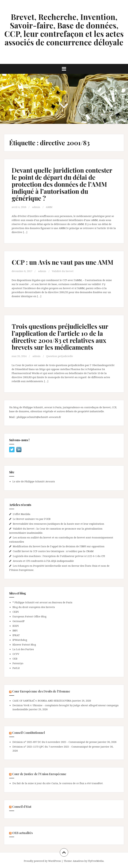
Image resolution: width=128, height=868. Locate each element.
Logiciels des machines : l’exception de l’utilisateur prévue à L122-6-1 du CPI (59, 556)
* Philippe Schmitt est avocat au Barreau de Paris (42, 602)
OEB (15, 659)
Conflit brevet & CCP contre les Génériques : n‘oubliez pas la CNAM (53, 551)
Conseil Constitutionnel (28, 733)
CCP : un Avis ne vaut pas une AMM (62, 262)
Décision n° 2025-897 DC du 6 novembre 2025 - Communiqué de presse (55, 742)
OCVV (16, 654)
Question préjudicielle (60, 356)
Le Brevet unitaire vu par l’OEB (32, 519)
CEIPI (16, 612)
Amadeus (78, 861)
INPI (15, 630)
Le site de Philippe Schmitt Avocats (34, 481)
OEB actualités (22, 833)
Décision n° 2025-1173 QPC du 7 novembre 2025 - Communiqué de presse (56, 747)
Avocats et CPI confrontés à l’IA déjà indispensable (43, 561)
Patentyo (18, 663)
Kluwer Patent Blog (24, 644)
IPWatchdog (20, 640)
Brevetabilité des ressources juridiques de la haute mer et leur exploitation (58, 524)
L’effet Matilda (22, 514)
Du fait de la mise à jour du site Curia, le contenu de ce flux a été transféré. (58, 783)
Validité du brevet (63, 271)
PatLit (16, 668)
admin (36, 207)
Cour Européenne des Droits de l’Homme (41, 691)
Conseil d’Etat (22, 807)
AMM (49, 207)
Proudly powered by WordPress (42, 861)
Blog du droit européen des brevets (34, 607)
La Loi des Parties (23, 649)
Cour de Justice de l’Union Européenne (39, 774)
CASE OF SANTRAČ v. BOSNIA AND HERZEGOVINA (42, 701)
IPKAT (16, 635)
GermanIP (19, 621)
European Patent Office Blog (29, 616)
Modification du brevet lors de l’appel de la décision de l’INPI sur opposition (59, 546)
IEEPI (16, 626)
